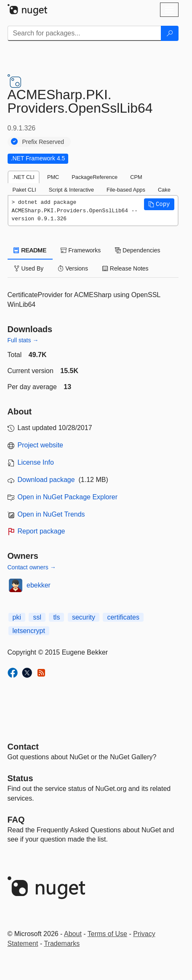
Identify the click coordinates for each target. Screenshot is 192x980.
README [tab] (30, 250)
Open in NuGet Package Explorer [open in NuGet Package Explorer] (68, 497)
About (73, 934)
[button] (159, 204)
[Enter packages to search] (84, 33)
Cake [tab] (164, 190)
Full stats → (23, 340)
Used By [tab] (29, 268)
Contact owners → (32, 567)
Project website (41, 445)
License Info (36, 462)
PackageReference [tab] (95, 177)
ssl (37, 617)
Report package (41, 531)
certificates (123, 617)
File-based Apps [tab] (126, 190)
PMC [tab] (53, 177)
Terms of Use (107, 934)
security (84, 617)
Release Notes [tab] (125, 268)
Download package (46, 480)
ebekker (39, 585)
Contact (23, 747)
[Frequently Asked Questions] (16, 820)
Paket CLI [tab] (24, 190)
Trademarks (62, 943)
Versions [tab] (73, 268)
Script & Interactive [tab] (71, 190)
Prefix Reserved (43, 142)
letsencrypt (29, 631)
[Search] (170, 33)
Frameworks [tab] (81, 250)
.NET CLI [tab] (24, 177)
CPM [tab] (136, 177)
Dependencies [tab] (137, 250)
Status (20, 778)
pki (17, 617)
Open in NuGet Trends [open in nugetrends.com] (51, 514)
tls (56, 617)
